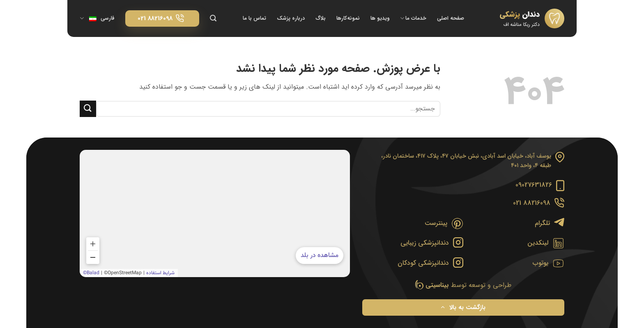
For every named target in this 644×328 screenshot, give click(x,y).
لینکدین (538, 243)
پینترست (436, 223)
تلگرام (542, 223)
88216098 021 (532, 203)
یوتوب (540, 263)
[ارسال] (88, 109)
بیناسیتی (437, 285)
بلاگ (321, 18)
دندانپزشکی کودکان (423, 263)
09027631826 (534, 185)
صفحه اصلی (451, 18)
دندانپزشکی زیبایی (425, 243)
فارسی (97, 18)
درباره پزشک (291, 18)
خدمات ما (413, 18)
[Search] (213, 18)
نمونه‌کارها (348, 18)
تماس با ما (254, 18)
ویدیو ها (380, 18)
